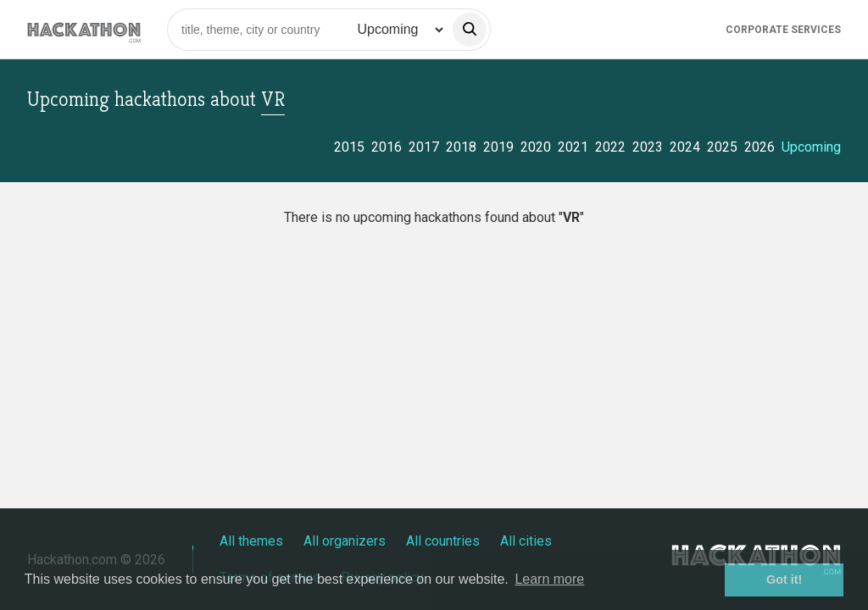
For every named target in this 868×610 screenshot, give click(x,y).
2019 (498, 147)
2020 (536, 147)
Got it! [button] (784, 579)
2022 (610, 147)
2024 (685, 147)
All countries (443, 541)
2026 (759, 147)
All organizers (345, 541)
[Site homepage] (84, 29)
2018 (461, 147)
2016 (387, 147)
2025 (722, 147)
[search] (470, 30)
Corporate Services (783, 30)
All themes (251, 541)
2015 (349, 147)
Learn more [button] (549, 579)
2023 (648, 147)
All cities (526, 541)
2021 (573, 147)
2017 (424, 147)
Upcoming (811, 147)
